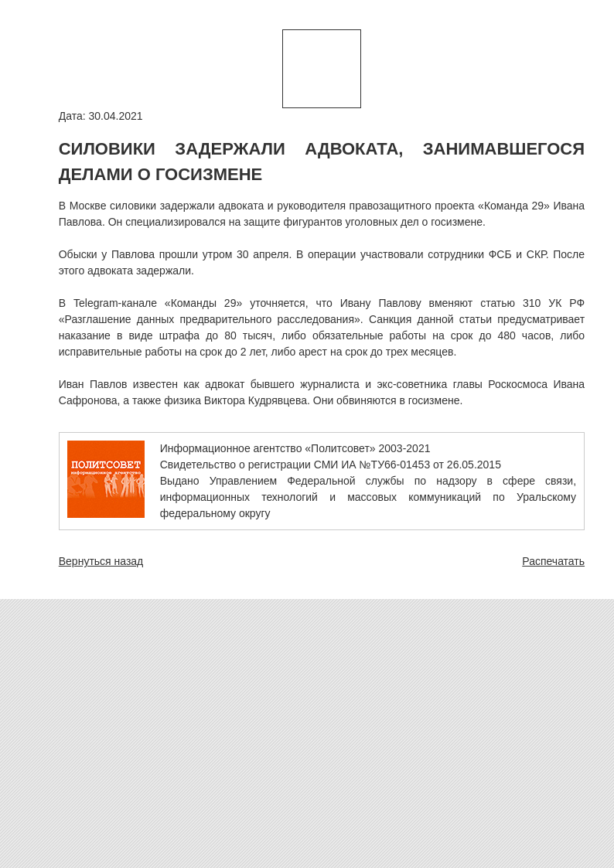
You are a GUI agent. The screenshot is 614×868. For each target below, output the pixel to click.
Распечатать (553, 561)
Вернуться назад (101, 561)
